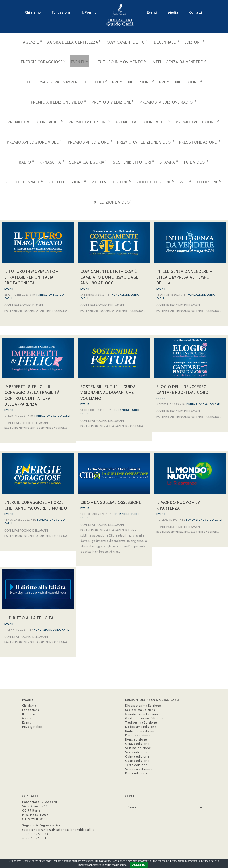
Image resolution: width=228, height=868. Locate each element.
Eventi (152, 12)
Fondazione (61, 12)
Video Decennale (24, 182)
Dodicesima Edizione (141, 727)
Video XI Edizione (155, 182)
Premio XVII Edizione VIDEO (146, 142)
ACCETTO (139, 865)
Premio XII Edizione (133, 82)
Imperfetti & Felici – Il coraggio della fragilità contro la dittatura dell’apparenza (32, 396)
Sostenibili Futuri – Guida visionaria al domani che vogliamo (108, 393)
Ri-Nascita (52, 162)
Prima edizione (136, 773)
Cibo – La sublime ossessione (111, 503)
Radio (27, 162)
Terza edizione (136, 765)
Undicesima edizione (141, 731)
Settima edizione (138, 748)
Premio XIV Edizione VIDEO (36, 122)
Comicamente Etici (128, 42)
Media (173, 12)
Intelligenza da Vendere (179, 61)
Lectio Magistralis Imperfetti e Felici (66, 82)
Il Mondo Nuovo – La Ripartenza (178, 506)
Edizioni (194, 42)
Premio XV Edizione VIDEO (143, 122)
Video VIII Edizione (112, 182)
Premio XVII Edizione (90, 142)
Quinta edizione (137, 756)
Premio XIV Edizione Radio (168, 102)
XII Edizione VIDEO (113, 202)
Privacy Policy (32, 727)
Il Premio (89, 12)
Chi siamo (33, 12)
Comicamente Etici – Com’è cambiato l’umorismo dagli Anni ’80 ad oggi (110, 277)
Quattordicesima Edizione (144, 718)
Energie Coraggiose (43, 61)
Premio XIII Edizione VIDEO (59, 102)
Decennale (167, 42)
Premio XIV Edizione (113, 102)
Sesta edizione (136, 752)
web (185, 182)
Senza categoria (89, 162)
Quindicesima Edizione (142, 714)
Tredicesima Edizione (141, 722)
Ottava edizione (137, 744)
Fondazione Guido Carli (52, 416)
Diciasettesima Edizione (143, 706)
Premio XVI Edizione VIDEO (35, 142)
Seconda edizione (139, 769)
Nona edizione (136, 739)
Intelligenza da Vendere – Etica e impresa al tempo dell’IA (184, 277)
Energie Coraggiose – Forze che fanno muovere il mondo (36, 506)
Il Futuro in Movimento (120, 61)
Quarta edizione (137, 761)
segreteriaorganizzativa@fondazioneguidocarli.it (58, 830)
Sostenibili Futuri (134, 162)
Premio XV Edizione (90, 122)
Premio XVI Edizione (197, 122)
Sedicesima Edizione (140, 710)
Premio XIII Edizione (181, 82)
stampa (169, 162)
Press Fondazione (200, 142)
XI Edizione (209, 182)
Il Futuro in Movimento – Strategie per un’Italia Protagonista (32, 277)
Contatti (196, 12)
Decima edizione (138, 735)
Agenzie (33, 42)
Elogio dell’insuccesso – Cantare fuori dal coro (183, 390)
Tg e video (196, 162)
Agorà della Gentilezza (74, 42)
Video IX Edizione (67, 182)
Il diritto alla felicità (29, 619)
